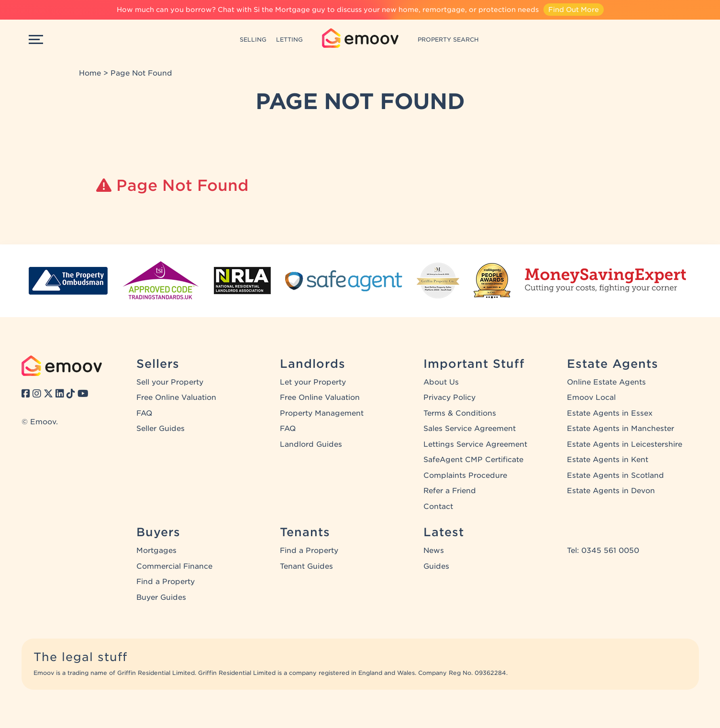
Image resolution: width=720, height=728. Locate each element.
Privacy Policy (449, 397)
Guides (436, 566)
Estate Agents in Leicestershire (625, 444)
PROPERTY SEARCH (448, 39)
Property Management (322, 413)
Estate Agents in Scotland (615, 475)
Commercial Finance (174, 566)
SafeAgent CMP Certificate (473, 460)
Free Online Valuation (176, 397)
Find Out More (574, 10)
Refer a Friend (450, 491)
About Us (441, 382)
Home (90, 73)
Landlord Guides (311, 444)
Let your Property (313, 382)
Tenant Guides (306, 566)
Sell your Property (170, 382)
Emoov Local (591, 397)
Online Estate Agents (606, 382)
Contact (438, 507)
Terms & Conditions (460, 413)
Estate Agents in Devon (611, 491)
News (434, 551)
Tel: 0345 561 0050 (603, 551)
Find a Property (166, 582)
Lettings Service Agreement (475, 444)
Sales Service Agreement (470, 429)
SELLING (253, 39)
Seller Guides (161, 429)
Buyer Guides (161, 597)
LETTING (289, 39)
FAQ (144, 413)
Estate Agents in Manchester (620, 429)
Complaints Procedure (465, 475)
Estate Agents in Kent (608, 460)
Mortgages (156, 551)
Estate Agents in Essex (610, 413)
